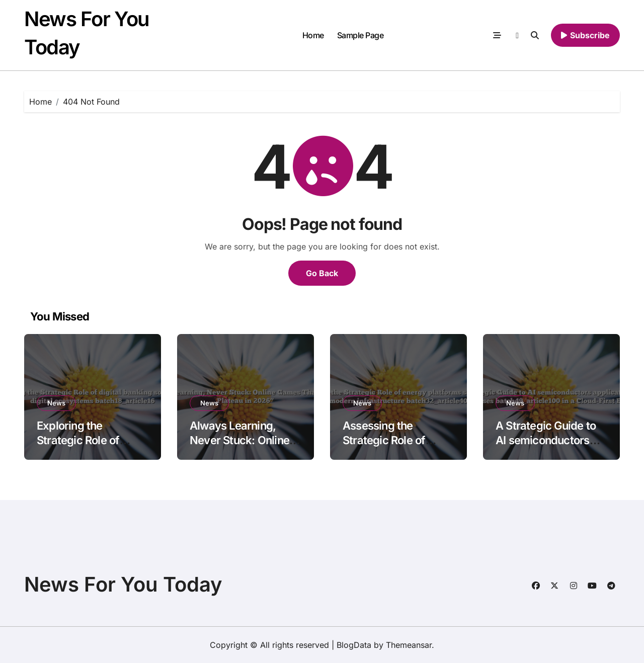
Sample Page (360, 35)
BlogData (354, 645)
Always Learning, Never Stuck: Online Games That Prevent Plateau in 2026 (241, 447)
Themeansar (409, 645)
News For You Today (123, 584)
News (56, 403)
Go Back (322, 273)
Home (313, 35)
